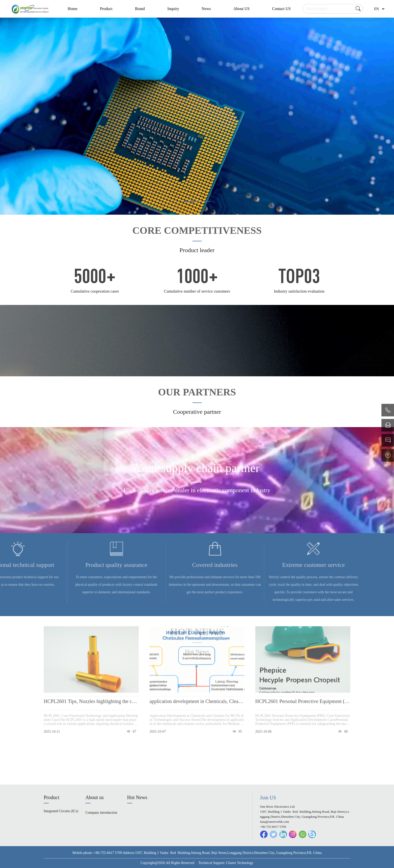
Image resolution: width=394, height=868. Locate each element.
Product (106, 9)
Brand (140, 9)
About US (241, 9)
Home (72, 9)
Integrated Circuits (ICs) (61, 811)
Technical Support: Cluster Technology (226, 863)
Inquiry (173, 9)
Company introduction (101, 813)
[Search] (333, 9)
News (206, 9)
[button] (190, 201)
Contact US (281, 9)
